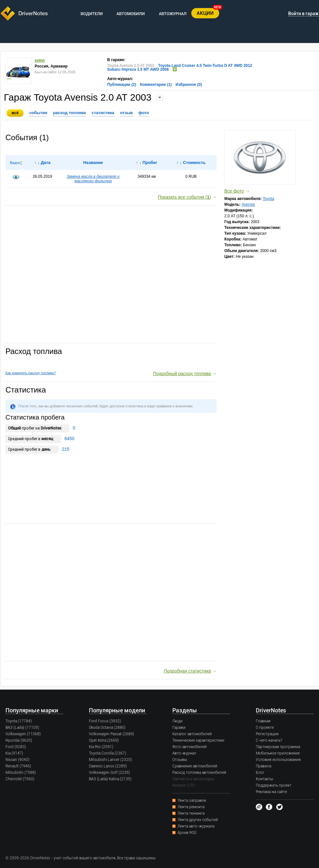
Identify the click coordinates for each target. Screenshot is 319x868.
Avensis (248, 204)
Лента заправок (192, 800)
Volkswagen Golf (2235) (109, 773)
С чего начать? (269, 740)
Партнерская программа (278, 747)
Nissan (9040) (17, 760)
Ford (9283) (16, 747)
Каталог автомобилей (192, 734)
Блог (260, 773)
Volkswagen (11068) (23, 734)
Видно (15, 163)
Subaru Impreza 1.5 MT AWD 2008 (138, 69)
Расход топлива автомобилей (199, 773)
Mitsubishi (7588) (21, 773)
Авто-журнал (184, 753)
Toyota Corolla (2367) (108, 753)
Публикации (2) (122, 85)
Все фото (234, 191)
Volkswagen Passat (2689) (112, 734)
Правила (263, 766)
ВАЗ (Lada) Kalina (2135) (110, 779)
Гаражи (179, 728)
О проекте (265, 728)
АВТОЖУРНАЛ (173, 14)
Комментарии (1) (156, 85)
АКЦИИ (205, 13)
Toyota (268, 199)
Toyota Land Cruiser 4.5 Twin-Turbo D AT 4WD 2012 (205, 66)
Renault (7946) (18, 766)
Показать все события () (184, 197)
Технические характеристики (198, 740)
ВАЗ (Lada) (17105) (22, 728)
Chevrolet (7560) (20, 779)
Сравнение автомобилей (195, 766)
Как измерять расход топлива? (31, 373)
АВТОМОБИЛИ (131, 14)
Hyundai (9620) (19, 740)
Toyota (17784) (19, 721)
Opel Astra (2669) (104, 740)
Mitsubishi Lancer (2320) (110, 760)
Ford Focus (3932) (105, 721)
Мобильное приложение (278, 753)
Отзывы (180, 760)
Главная (263, 721)
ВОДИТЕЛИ (92, 14)
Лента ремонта (191, 807)
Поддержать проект (274, 785)
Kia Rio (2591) (101, 747)
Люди (177, 721)
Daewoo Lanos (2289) (108, 766)
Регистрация (267, 734)
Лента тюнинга (191, 813)
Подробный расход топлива (182, 374)
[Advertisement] (111, 275)
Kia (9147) (14, 753)
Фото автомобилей (190, 747)
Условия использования (278, 760)
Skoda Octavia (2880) (107, 728)
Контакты (264, 779)
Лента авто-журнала (196, 826)
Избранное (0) (189, 85)
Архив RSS (187, 833)
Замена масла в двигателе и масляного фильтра (93, 179)
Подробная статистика (187, 671)
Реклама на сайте (271, 792)
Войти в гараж (303, 14)
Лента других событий (198, 820)
